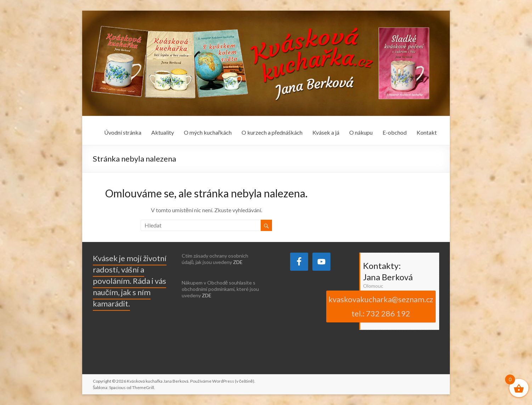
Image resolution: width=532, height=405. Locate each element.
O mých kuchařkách (208, 132)
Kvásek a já (326, 132)
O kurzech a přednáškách (272, 132)
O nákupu (361, 132)
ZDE (238, 262)
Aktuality (163, 132)
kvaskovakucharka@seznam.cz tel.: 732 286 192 (381, 306)
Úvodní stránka (123, 132)
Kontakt (427, 132)
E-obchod (395, 132)
